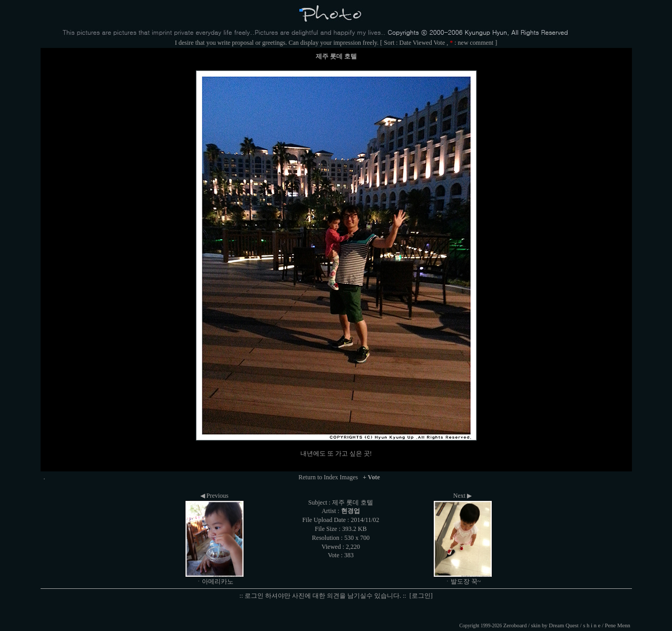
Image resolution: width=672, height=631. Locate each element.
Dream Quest (564, 625)
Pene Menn (618, 625)
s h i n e (592, 625)
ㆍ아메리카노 (215, 581)
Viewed (422, 43)
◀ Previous (215, 496)
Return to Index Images (328, 477)
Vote (439, 43)
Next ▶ (462, 496)
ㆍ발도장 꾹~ (463, 581)
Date (406, 43)
